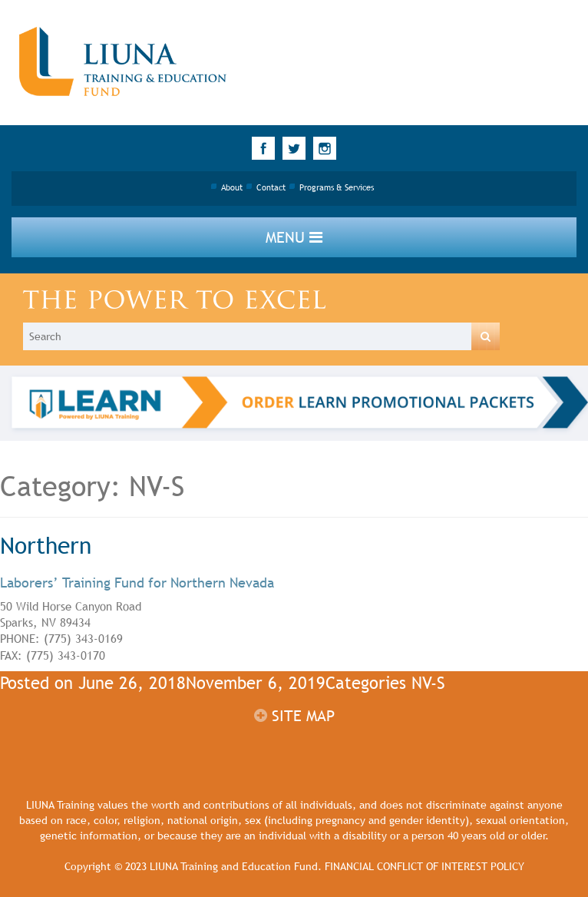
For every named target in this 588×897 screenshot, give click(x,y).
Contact (271, 187)
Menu (294, 237)
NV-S (428, 683)
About (232, 187)
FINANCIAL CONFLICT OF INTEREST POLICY (424, 866)
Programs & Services (337, 187)
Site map (294, 716)
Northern (46, 545)
